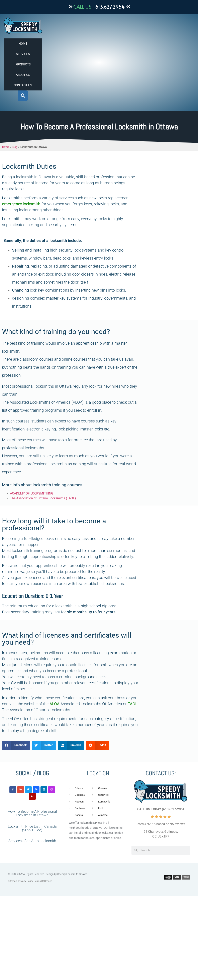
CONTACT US (23, 85)
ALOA (54, 704)
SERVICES (23, 54)
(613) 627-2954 (173, 809)
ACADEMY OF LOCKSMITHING (32, 493)
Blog (15, 147)
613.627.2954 (110, 7)
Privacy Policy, (26, 881)
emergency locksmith (21, 204)
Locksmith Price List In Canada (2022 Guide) (32, 828)
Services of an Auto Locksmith (32, 841)
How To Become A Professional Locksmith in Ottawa (32, 813)
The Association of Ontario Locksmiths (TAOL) (43, 498)
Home (6, 147)
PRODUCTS (23, 64)
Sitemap (13, 881)
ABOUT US (23, 75)
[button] (23, 96)
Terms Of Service (43, 881)
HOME (23, 44)
